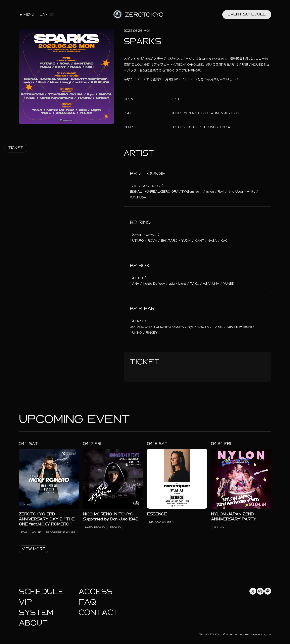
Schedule (41, 592)
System (36, 613)
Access (95, 592)
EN (52, 15)
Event (247, 14)
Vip (25, 602)
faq (87, 602)
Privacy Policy (209, 634)
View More (34, 549)
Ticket (16, 148)
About (33, 623)
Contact (99, 613)
